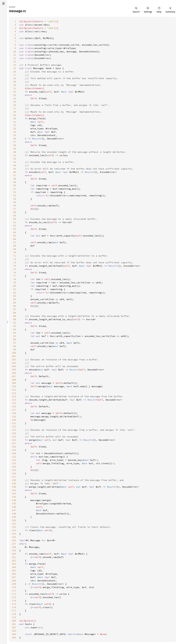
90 (15, 319)
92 (15, 326)
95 (15, 336)
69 (15, 249)
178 (14, 614)
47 (15, 175)
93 (15, 329)
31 (15, 122)
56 (15, 206)
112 (14, 393)
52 (15, 192)
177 (14, 611)
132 (14, 460)
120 (14, 420)
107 (14, 376)
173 (14, 597)
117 (14, 410)
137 (14, 477)
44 (15, 165)
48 (15, 179)
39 (15, 149)
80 (15, 286)
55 (15, 202)
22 (15, 92)
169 (14, 584)
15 (15, 68)
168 (14, 581)
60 (15, 219)
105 (14, 370)
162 (14, 560)
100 (14, 353)
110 (14, 386)
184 (14, 634)
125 (14, 437)
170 (14, 587)
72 (15, 259)
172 (14, 594)
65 (15, 236)
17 (15, 75)
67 (15, 242)
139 (14, 483)
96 (15, 339)
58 (15, 212)
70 (15, 252)
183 (14, 631)
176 (14, 607)
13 (15, 62)
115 (14, 403)
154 (14, 534)
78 (15, 279)
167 (14, 577)
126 (14, 440)
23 (15, 95)
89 (15, 316)
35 (15, 135)
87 (15, 309)
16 (15, 72)
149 (14, 517)
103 (14, 363)
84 (15, 299)
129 (14, 450)
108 (14, 380)
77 (15, 276)
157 (14, 544)
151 (14, 524)
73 (15, 262)
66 (15, 239)
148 (14, 514)
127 (14, 443)
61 (15, 222)
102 (14, 360)
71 (15, 256)
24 (15, 98)
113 (14, 396)
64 (15, 232)
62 (15, 226)
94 (15, 333)
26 (15, 105)
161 (14, 557)
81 (15, 289)
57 (15, 209)
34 (15, 132)
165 (14, 570)
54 (15, 199)
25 (15, 102)
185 (14, 637)
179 (14, 617)
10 (15, 51)
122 (14, 426)
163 (14, 564)
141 (14, 490)
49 (15, 182)
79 (15, 283)
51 (15, 189)
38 (15, 145)
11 (15, 55)
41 (15, 155)
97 (15, 343)
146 (14, 507)
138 (14, 480)
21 (15, 88)
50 (15, 185)
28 (15, 112)
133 (14, 463)
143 (14, 497)
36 (15, 139)
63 (15, 229)
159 (14, 550)
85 (15, 303)
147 (14, 510)
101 (14, 356)
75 (15, 269)
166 (14, 574)
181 (14, 624)
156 (14, 540)
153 (14, 530)
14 (15, 65)
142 (14, 493)
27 (15, 108)
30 (15, 118)
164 (14, 567)
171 (14, 591)
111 (14, 390)
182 (14, 627)
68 (15, 246)
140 (14, 487)
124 (14, 433)
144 (14, 500)
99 (15, 349)
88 (15, 313)
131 (14, 457)
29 (15, 115)
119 (14, 416)
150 (14, 520)
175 (14, 604)
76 (15, 272)
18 (15, 78)
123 (14, 430)
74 (15, 266)
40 (15, 152)
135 (14, 470)
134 (14, 467)
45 (15, 169)
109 (14, 383)
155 (14, 537)
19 (15, 82)
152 (14, 527)
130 (14, 453)
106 (14, 373)
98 (15, 346)
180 (14, 621)
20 (15, 85)
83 (15, 296)
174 (14, 601)
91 (15, 323)
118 (14, 413)
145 (14, 504)
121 (14, 423)
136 (14, 473)
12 (15, 58)
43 (15, 162)
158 (14, 547)
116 (14, 406)
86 (15, 306)
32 (15, 125)
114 (14, 400)
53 (15, 195)
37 (15, 142)
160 (14, 554)
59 (15, 216)
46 (15, 172)
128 (14, 447)
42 (15, 159)
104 (14, 366)
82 (15, 293)
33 (15, 128)
